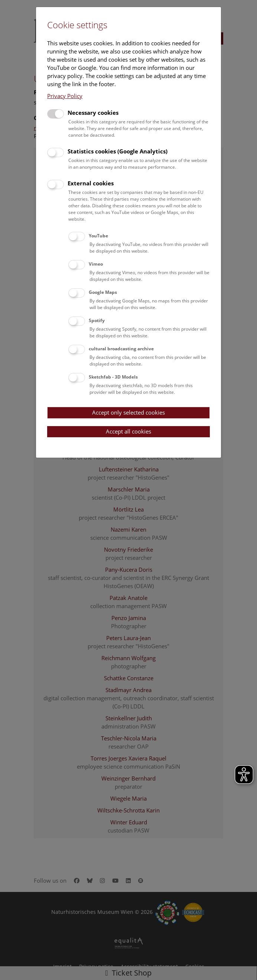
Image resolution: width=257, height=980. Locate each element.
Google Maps (103, 292)
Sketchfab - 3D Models (113, 377)
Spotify (97, 320)
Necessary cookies (93, 113)
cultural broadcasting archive (121, 349)
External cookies (91, 183)
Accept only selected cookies (128, 412)
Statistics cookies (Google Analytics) (118, 151)
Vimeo (96, 264)
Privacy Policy (65, 96)
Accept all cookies (128, 431)
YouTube (98, 236)
